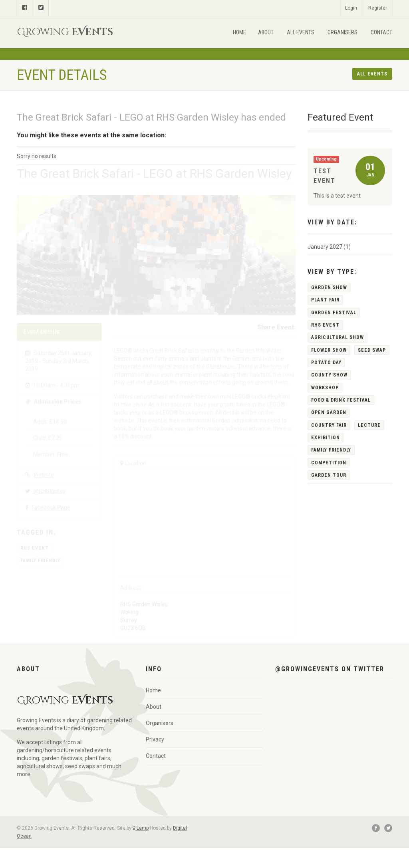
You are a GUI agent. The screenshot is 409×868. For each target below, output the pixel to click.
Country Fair (329, 425)
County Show (329, 375)
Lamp (141, 828)
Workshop (325, 388)
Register (378, 8)
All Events (301, 32)
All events (372, 74)
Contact (381, 32)
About (266, 32)
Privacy (155, 739)
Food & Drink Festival (341, 400)
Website (44, 475)
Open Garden (329, 412)
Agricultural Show (338, 337)
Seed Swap (372, 350)
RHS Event (35, 548)
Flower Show (329, 350)
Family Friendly (40, 561)
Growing (65, 32)
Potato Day (326, 363)
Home (239, 32)
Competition (329, 463)
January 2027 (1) (329, 247)
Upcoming (326, 159)
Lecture (369, 425)
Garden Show (329, 287)
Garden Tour (329, 475)
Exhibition (326, 438)
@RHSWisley (45, 491)
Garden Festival (334, 313)
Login (351, 8)
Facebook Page (51, 507)
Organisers (342, 32)
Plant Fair (325, 300)
